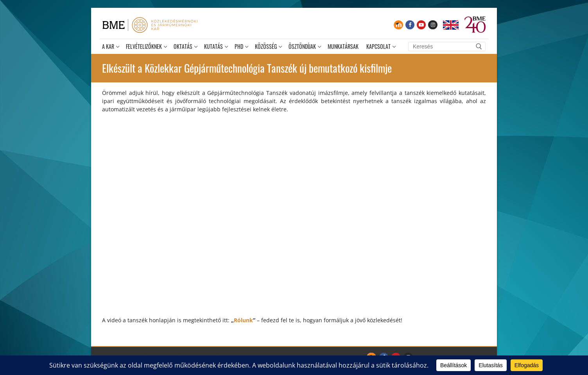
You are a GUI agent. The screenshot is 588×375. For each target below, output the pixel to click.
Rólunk (243, 320)
